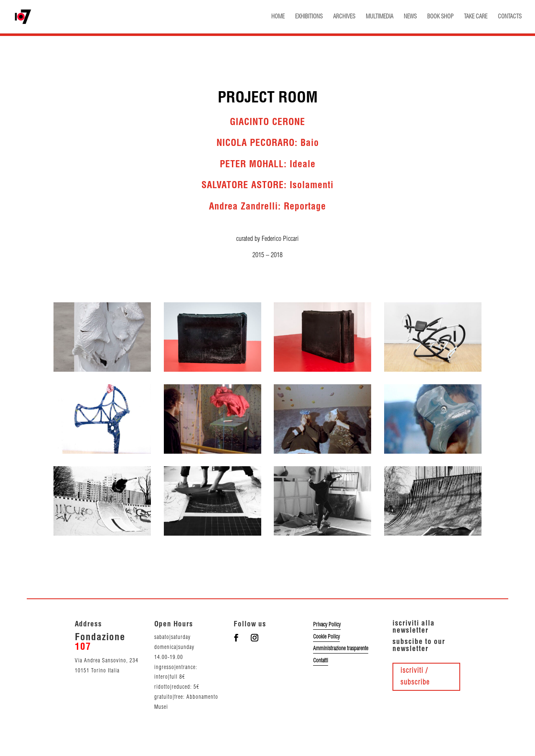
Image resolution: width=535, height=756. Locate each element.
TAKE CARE (476, 17)
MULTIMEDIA (380, 17)
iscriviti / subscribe (415, 677)
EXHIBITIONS (309, 17)
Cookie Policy (326, 637)
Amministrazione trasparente (341, 649)
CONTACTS (510, 17)
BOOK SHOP (440, 17)
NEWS (410, 17)
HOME (278, 17)
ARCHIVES (344, 17)
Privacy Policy (327, 625)
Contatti (321, 661)
